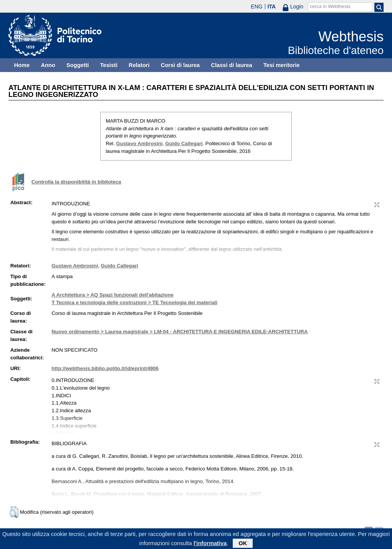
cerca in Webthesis (330, 7)
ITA (272, 7)
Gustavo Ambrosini (139, 143)
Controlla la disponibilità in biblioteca (76, 182)
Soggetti (78, 65)
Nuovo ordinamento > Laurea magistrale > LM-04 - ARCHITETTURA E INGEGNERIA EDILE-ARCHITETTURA (180, 332)
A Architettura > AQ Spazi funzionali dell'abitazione (113, 295)
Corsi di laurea (180, 65)
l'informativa (210, 544)
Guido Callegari (184, 143)
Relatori (139, 65)
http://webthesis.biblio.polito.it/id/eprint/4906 (105, 368)
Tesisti (109, 65)
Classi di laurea (232, 65)
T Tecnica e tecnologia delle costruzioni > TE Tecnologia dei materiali (135, 302)
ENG (256, 7)
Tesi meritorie (282, 65)
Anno (48, 65)
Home (22, 65)
